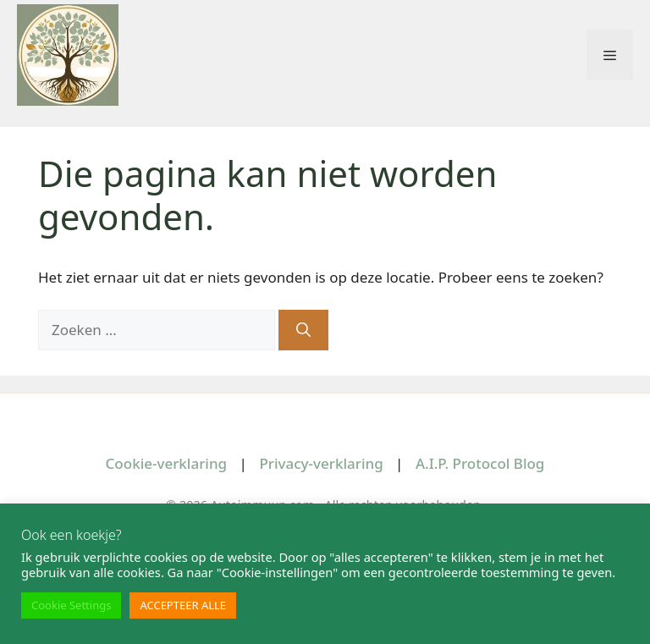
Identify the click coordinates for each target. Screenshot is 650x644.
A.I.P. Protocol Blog (480, 463)
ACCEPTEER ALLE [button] (183, 605)
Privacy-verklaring (321, 463)
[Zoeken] (303, 330)
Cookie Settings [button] (71, 605)
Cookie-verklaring (167, 463)
